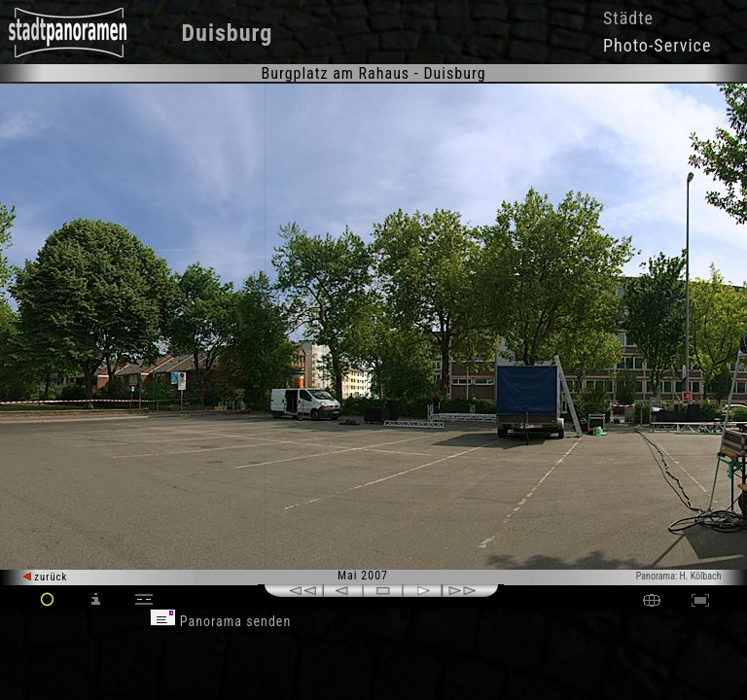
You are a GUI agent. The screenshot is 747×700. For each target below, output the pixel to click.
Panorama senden (221, 621)
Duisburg (228, 33)
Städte (628, 18)
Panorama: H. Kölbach (679, 576)
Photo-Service (657, 45)
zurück (45, 577)
